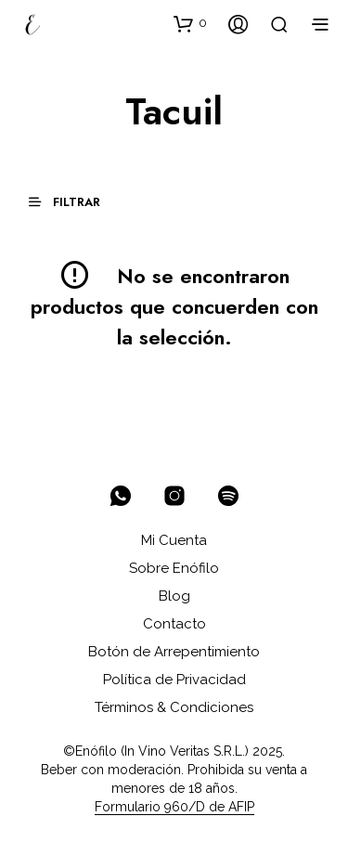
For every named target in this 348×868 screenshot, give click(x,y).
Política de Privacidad (174, 680)
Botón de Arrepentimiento (174, 652)
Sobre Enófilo (174, 568)
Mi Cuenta (174, 540)
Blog (174, 596)
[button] (190, 23)
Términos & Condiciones (174, 707)
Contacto (174, 624)
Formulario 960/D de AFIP (174, 807)
